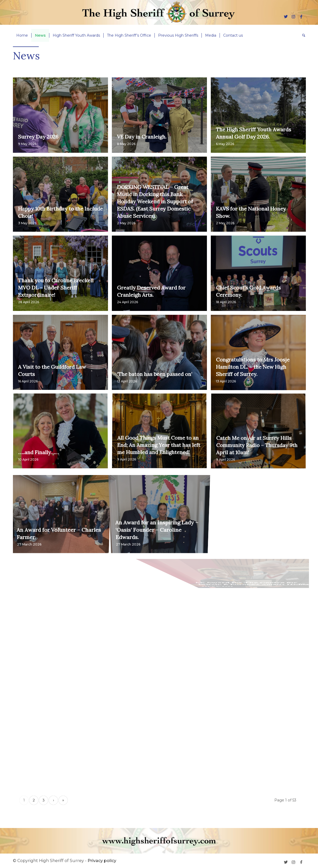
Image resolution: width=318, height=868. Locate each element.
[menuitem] (22, 35)
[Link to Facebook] (301, 17)
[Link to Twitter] (286, 17)
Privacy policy (102, 861)
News (26, 56)
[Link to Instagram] (293, 17)
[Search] (302, 35)
